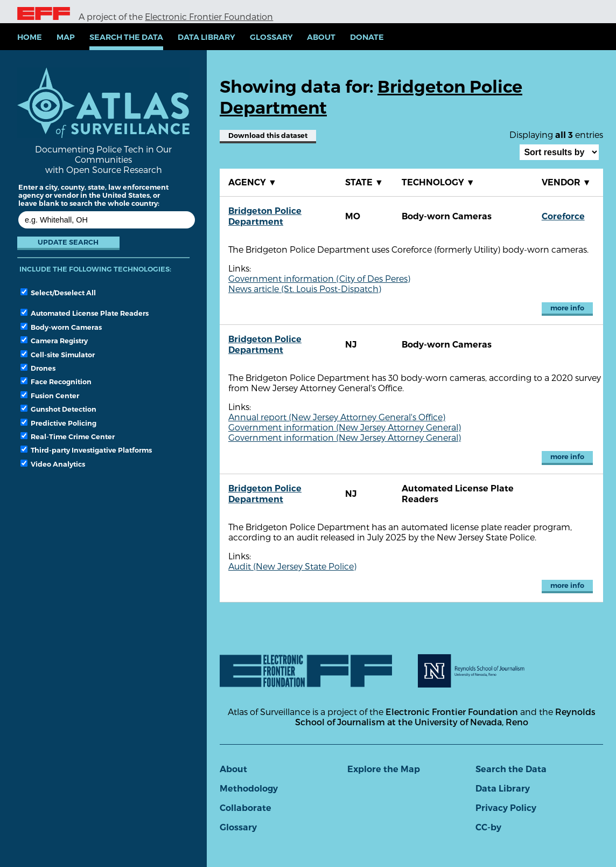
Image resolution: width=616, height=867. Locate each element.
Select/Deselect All (58, 293)
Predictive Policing (58, 423)
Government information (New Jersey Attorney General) (345, 427)
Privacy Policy (506, 808)
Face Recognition (56, 382)
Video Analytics (53, 464)
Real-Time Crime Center (68, 436)
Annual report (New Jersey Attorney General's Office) (337, 417)
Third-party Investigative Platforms (86, 450)
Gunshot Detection (58, 409)
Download (268, 136)
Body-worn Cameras (61, 327)
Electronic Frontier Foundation (209, 16)
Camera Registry (54, 341)
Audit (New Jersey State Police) (292, 566)
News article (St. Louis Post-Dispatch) (305, 289)
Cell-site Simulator (58, 355)
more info (567, 308)
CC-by (488, 827)
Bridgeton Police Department (265, 216)
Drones (38, 368)
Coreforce (563, 216)
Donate (367, 37)
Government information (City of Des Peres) (319, 278)
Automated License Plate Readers (85, 313)
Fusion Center (50, 396)
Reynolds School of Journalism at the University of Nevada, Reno (445, 717)
